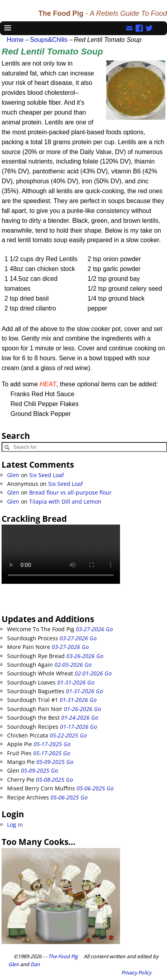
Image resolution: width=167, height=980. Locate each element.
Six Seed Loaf (47, 475)
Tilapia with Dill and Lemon (65, 501)
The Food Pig (63, 956)
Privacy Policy (136, 973)
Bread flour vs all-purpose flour (70, 492)
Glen (13, 475)
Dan (35, 964)
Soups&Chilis (49, 40)
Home (15, 40)
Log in (15, 825)
